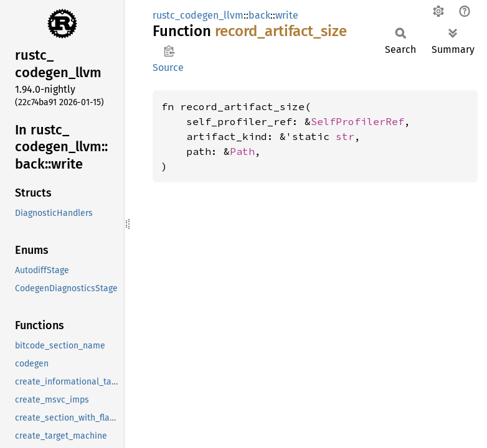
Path (242, 151)
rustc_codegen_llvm (198, 15)
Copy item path (169, 51)
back (259, 15)
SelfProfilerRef (357, 121)
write (287, 15)
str (345, 136)
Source (168, 68)
